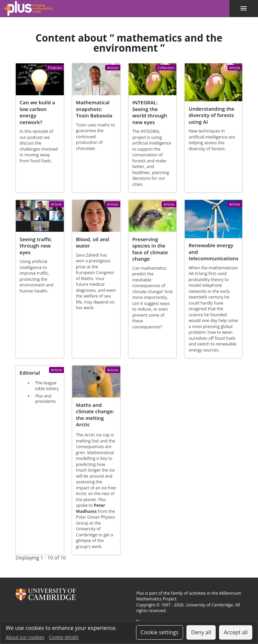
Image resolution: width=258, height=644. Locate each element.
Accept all (236, 632)
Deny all (201, 632)
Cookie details (64, 637)
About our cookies (25, 637)
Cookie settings (159, 632)
